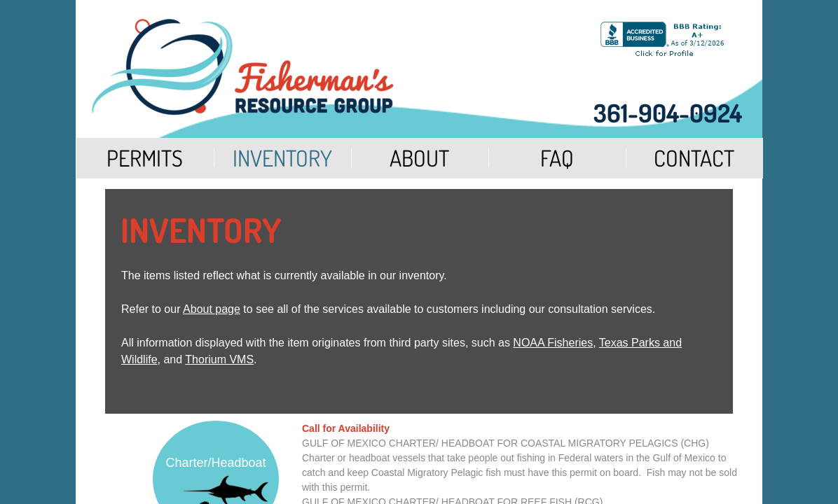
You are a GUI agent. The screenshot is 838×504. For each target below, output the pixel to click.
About (419, 158)
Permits (145, 158)
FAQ (557, 158)
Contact (694, 158)
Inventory (282, 158)
